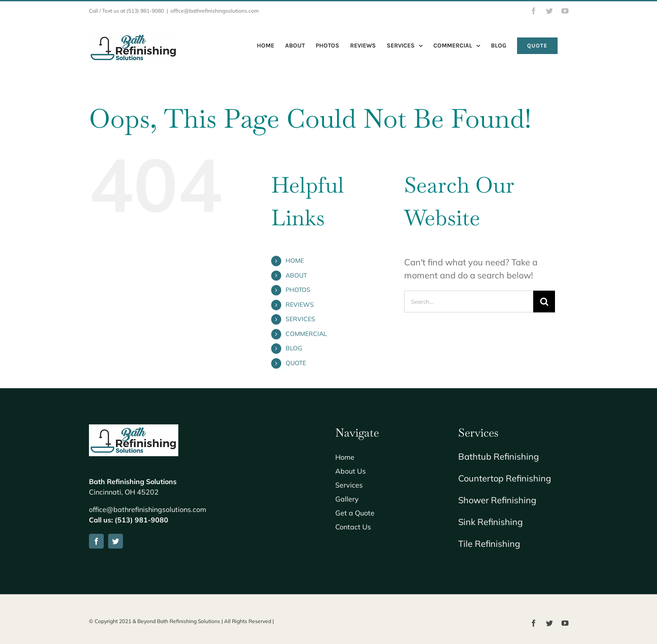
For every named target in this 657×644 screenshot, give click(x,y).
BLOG (294, 348)
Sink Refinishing (490, 522)
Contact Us (353, 527)
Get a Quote (355, 513)
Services (349, 485)
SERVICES (300, 319)
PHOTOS (298, 290)
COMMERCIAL (306, 334)
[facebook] (96, 541)
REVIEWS (300, 305)
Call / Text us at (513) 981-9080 (126, 11)
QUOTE (296, 363)
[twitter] (116, 541)
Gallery (347, 499)
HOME (295, 261)
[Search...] (469, 302)
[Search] (544, 302)
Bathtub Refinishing (499, 456)
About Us (351, 471)
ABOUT (296, 275)
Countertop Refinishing (505, 478)
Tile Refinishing (489, 544)
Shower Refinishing (497, 500)
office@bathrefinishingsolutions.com (215, 11)
